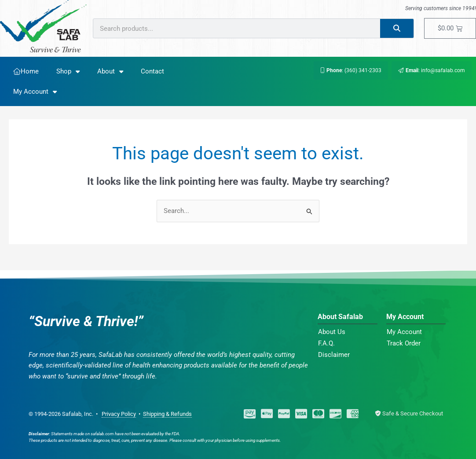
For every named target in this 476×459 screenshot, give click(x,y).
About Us (332, 332)
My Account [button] (35, 92)
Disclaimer (334, 355)
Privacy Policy (119, 414)
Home (26, 71)
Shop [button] (68, 72)
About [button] (110, 72)
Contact (152, 71)
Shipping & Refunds (167, 414)
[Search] (397, 28)
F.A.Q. (326, 343)
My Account (404, 332)
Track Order (404, 343)
